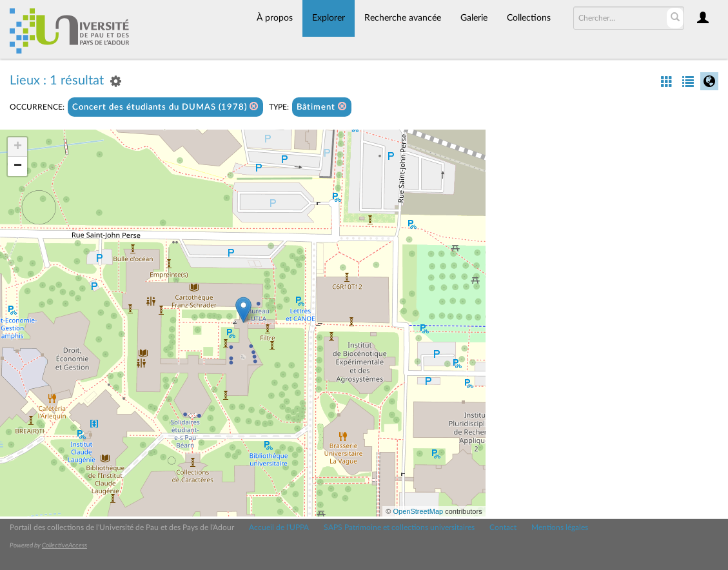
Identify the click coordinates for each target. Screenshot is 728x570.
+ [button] (18, 147)
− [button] (18, 166)
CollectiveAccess (64, 545)
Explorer (329, 18)
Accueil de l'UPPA (279, 527)
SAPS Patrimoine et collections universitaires (399, 527)
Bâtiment (322, 107)
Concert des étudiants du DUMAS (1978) (165, 107)
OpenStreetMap (418, 511)
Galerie (474, 18)
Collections (529, 18)
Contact (503, 527)
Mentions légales (560, 527)
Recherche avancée (403, 18)
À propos (275, 18)
